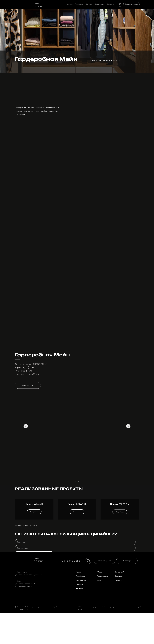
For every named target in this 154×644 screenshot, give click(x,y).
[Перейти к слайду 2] (77, 482)
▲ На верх (127, 592)
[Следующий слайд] (128, 449)
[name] (75, 573)
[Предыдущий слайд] (26, 449)
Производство (103, 607)
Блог (99, 611)
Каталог (89, 4)
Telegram (119, 611)
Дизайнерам (99, 4)
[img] (24, 4)
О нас (70, 4)
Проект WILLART (34, 544)
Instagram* (120, 603)
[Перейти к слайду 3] (79, 482)
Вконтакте (119, 607)
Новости (79, 615)
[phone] (75, 579)
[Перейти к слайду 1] (75, 482)
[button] (92, 385)
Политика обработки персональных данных (60, 638)
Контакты (110, 4)
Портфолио (79, 4)
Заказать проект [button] (131, 4)
